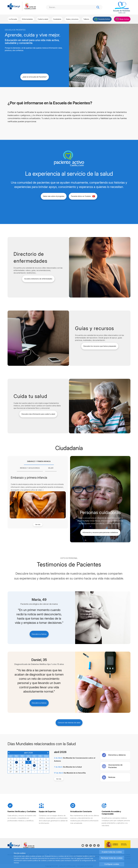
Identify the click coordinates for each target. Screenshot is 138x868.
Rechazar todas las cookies (112, 858)
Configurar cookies (112, 864)
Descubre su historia (39, 634)
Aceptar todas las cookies (112, 852)
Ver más (38, 524)
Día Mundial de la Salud (72, 767)
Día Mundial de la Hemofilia (75, 773)
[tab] (39, 462)
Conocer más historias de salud (69, 723)
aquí (78, 858)
